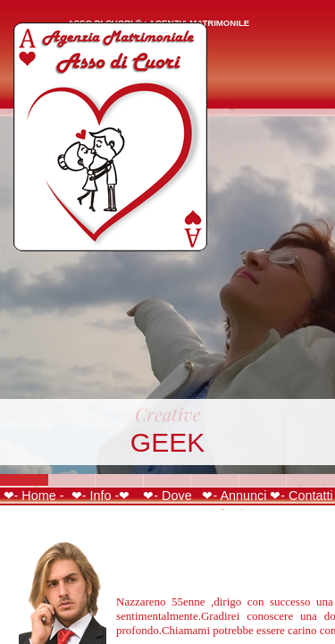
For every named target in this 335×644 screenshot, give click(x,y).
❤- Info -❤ (101, 496)
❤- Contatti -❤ (301, 503)
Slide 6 (264, 480)
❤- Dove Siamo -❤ (168, 503)
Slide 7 (311, 480)
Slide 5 (215, 480)
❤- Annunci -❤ (234, 503)
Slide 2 (72, 480)
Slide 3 (120, 480)
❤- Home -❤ (34, 503)
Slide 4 (168, 480)
